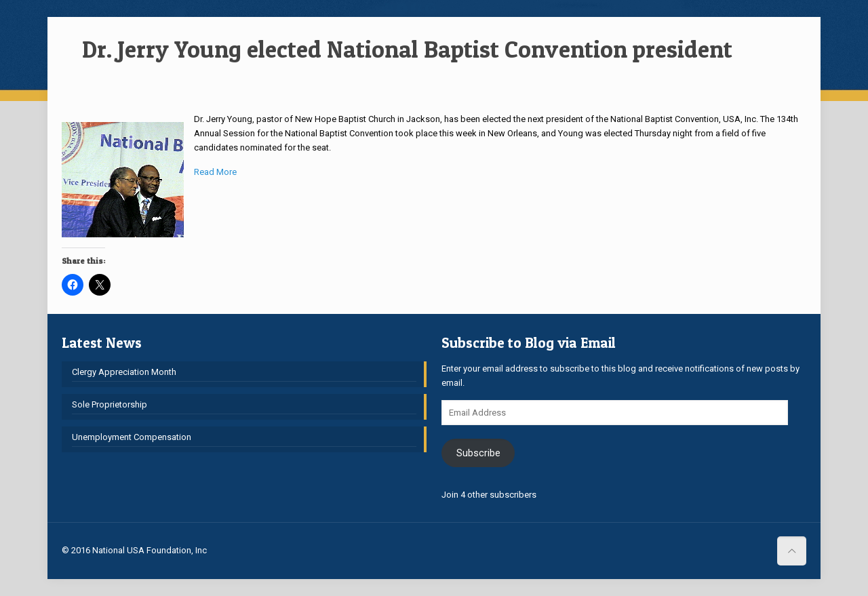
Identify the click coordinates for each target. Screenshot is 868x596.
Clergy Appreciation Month (124, 372)
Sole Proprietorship (110, 404)
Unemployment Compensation (132, 437)
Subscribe (478, 453)
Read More (215, 172)
